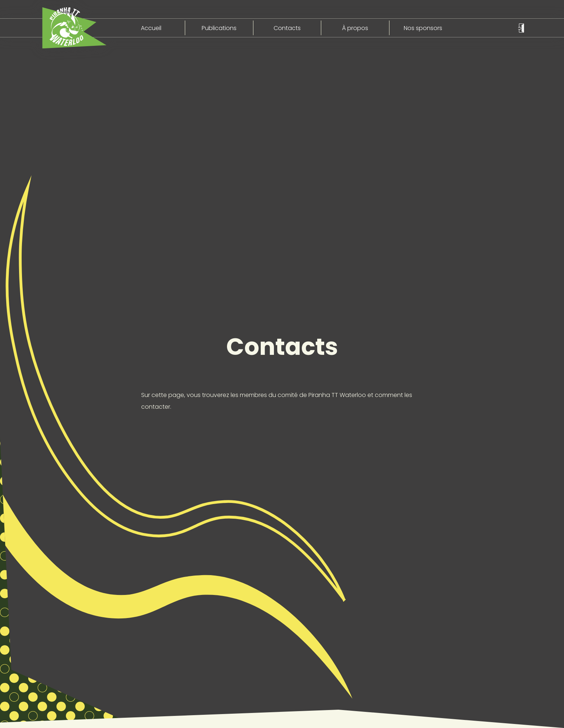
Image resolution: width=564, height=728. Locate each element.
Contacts (287, 28)
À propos (355, 28)
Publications (219, 28)
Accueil (151, 28)
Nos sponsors (423, 28)
